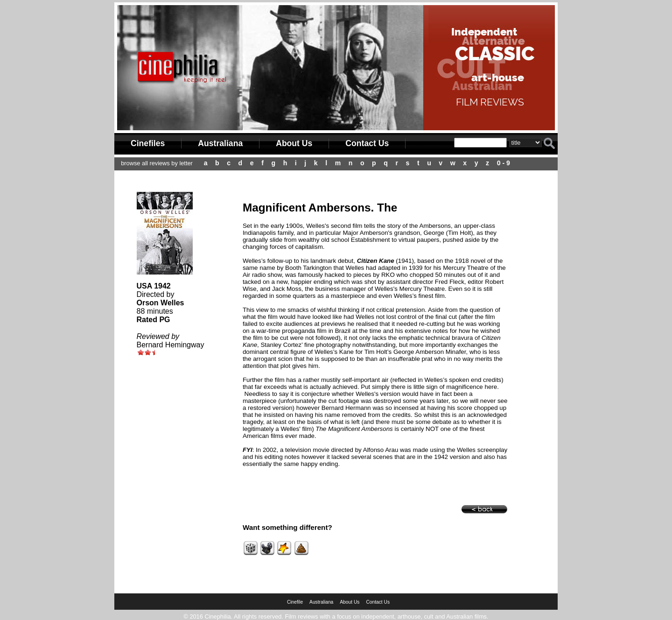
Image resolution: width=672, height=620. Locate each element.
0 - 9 (504, 163)
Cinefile (295, 602)
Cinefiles (148, 143)
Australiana (220, 143)
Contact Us (367, 143)
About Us (294, 143)
